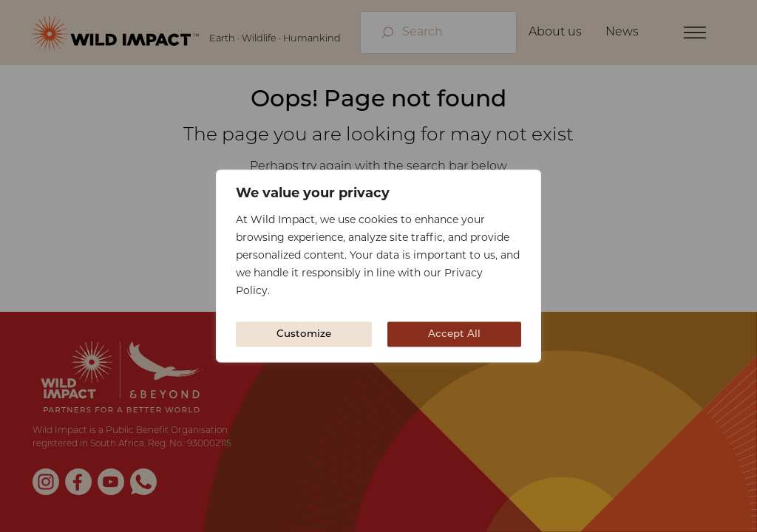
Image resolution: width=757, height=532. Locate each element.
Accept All (454, 334)
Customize (304, 334)
